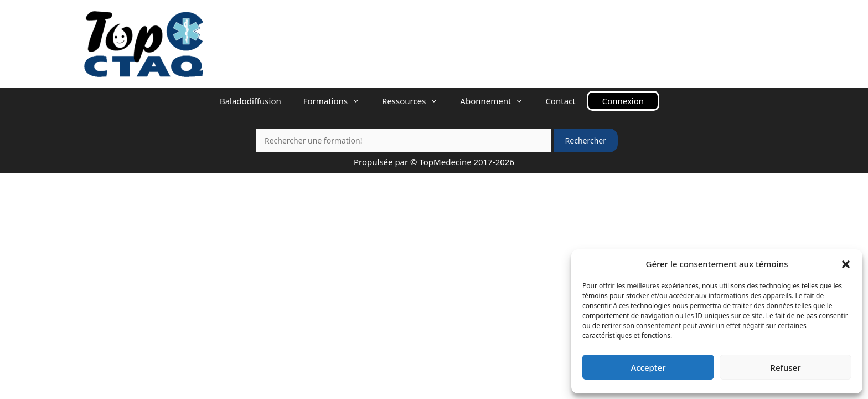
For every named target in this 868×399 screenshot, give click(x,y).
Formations (337, 101)
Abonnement (497, 101)
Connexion (623, 101)
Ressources (415, 101)
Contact (560, 101)
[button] (846, 264)
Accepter (648, 367)
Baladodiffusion (250, 101)
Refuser (785, 367)
